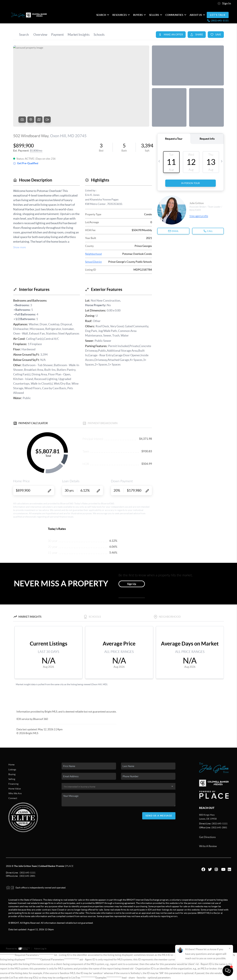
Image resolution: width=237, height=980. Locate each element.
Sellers (156, 15)
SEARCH (103, 15)
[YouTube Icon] (221, 869)
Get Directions (207, 837)
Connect (13, 798)
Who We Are (15, 793)
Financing (13, 784)
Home (11, 765)
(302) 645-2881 (219, 827)
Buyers (139, 15)
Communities (176, 15)
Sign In (224, 3)
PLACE (70, 866)
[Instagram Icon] (215, 869)
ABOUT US (197, 15)
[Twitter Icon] (208, 869)
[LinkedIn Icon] (228, 869)
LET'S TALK (218, 15)
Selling (12, 779)
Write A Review (208, 846)
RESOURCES (121, 15)
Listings (12, 770)
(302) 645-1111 (220, 824)
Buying (12, 774)
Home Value (15, 789)
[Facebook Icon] (201, 869)
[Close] (230, 948)
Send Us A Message (159, 816)
